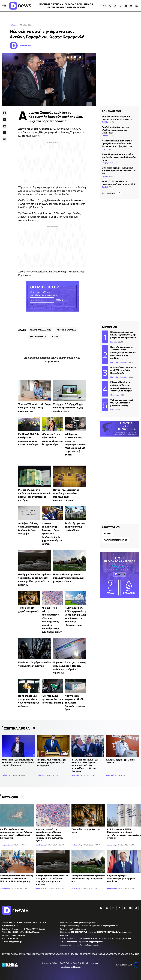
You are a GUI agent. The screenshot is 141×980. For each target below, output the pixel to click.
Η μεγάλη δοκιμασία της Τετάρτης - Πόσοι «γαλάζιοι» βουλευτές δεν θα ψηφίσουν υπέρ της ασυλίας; (52, 534)
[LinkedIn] (5, 126)
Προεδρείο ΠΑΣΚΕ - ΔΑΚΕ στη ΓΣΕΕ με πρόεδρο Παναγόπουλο (123, 370)
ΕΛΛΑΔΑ (69, 4)
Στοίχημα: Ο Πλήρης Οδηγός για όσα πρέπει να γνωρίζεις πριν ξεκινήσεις (68, 408)
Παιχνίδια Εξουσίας (119, 362)
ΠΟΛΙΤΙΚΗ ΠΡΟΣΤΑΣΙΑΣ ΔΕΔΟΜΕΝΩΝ (54, 954)
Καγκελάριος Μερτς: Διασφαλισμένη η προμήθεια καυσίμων (121, 878)
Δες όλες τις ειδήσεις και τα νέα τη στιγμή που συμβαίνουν (52, 359)
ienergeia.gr (5, 845)
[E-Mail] (5, 133)
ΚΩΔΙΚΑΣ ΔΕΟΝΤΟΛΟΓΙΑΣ (111, 954)
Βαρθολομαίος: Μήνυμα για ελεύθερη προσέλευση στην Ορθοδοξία (115, 130)
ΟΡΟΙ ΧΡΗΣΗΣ (30, 954)
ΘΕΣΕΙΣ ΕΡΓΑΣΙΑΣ (57, 7)
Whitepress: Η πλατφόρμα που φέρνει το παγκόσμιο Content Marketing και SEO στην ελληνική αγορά (75, 444)
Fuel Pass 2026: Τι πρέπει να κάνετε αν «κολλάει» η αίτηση (52, 699)
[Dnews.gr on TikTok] (121, 6)
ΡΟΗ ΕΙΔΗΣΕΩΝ (111, 111)
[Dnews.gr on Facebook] (104, 6)
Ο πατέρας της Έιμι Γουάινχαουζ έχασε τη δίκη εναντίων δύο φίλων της (119, 170)
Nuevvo (77, 967)
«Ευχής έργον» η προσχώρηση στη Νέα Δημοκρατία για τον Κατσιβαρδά (52, 762)
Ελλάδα (105, 122)
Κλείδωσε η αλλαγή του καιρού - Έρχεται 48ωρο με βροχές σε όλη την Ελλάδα (123, 335)
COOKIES (95, 954)
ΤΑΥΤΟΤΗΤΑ (7, 954)
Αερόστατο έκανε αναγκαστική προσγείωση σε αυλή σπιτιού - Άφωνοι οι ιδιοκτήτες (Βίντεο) (117, 143)
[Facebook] (5, 113)
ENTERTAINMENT (76, 7)
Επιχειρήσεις (107, 163)
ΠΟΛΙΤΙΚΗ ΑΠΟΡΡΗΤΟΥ (81, 954)
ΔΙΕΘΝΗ (79, 4)
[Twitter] (5, 119)
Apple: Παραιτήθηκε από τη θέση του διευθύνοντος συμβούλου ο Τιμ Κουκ (119, 157)
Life (103, 149)
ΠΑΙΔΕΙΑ (89, 4)
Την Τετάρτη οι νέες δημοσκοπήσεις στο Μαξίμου (75, 527)
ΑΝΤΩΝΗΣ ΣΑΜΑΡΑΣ (66, 330)
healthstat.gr (41, 845)
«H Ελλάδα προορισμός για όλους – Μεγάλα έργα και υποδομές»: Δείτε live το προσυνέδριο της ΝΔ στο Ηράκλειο (85, 765)
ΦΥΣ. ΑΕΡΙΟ (129, 587)
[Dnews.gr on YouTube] (131, 6)
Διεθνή (105, 176)
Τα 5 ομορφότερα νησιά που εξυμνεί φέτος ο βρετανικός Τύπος (122, 403)
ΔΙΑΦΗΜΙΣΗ (19, 954)
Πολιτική (14, 25)
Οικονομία (115, 395)
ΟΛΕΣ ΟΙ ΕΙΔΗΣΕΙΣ (131, 954)
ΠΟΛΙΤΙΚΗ (45, 4)
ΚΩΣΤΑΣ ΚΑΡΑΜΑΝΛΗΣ (40, 330)
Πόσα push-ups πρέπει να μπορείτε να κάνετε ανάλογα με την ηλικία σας (68, 578)
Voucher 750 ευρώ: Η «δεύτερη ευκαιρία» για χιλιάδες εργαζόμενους (35, 408)
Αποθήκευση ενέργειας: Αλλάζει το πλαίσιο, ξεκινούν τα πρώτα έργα (75, 703)
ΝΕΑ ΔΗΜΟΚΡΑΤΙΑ (38, 336)
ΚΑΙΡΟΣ (107, 533)
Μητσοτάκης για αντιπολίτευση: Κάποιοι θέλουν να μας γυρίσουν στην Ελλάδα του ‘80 (18, 762)
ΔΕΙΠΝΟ (56, 336)
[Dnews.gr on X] (110, 6)
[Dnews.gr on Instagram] (115, 6)
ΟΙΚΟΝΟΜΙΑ (57, 4)
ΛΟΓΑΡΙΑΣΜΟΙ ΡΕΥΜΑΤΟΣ (115, 540)
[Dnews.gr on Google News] (126, 6)
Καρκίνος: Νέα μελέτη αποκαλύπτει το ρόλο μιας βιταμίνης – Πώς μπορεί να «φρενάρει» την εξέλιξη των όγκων (49, 835)
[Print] (5, 139)
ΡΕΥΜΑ (110, 587)
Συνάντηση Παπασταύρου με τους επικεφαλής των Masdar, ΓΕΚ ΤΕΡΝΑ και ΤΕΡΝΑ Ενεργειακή (16, 878)
